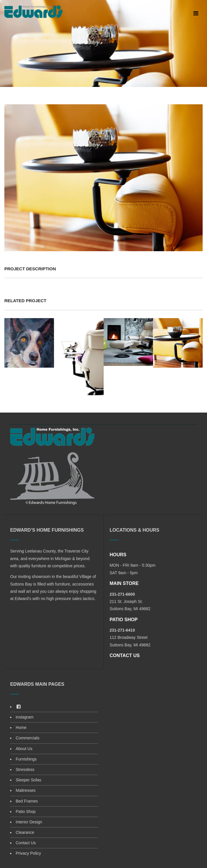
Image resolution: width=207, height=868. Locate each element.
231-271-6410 (122, 630)
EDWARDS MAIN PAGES (37, 684)
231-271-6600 (122, 594)
